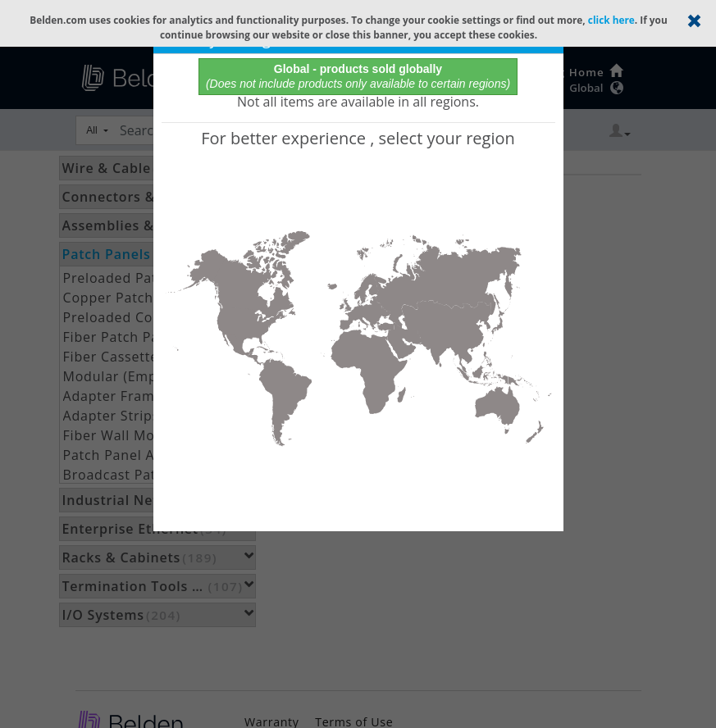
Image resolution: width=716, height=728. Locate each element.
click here (611, 20)
